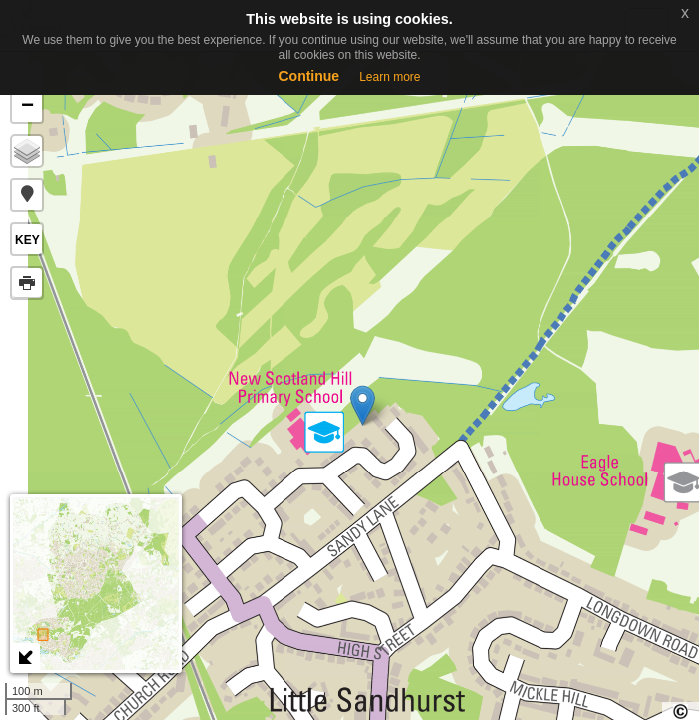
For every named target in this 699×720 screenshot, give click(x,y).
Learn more (389, 77)
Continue (308, 76)
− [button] (27, 107)
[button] (27, 195)
